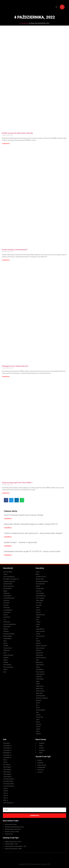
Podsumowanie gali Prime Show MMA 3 (17, 483)
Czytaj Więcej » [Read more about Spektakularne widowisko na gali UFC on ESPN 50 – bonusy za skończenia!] (8, 555)
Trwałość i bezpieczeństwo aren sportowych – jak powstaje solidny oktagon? (33, 533)
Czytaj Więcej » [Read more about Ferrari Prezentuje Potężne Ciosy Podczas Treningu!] (8, 519)
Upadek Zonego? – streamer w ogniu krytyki (20, 542)
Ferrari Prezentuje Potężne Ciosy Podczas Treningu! (23, 515)
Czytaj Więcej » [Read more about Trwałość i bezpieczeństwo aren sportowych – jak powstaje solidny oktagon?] (8, 537)
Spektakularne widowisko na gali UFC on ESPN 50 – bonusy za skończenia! (32, 551)
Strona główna (24, 23)
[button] (56, 7)
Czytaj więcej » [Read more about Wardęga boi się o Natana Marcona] (6, 377)
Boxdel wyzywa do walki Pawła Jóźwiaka (17, 133)
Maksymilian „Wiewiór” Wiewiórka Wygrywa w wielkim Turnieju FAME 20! (31, 524)
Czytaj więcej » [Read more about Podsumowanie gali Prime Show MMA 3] (6, 493)
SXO (49, 864)
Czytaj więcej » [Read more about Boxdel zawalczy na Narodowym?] (6, 260)
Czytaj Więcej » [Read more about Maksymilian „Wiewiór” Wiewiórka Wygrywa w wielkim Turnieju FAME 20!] (8, 528)
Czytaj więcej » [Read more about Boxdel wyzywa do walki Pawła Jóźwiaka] (6, 144)
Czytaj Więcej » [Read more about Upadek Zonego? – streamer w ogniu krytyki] (8, 546)
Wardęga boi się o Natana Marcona (15, 366)
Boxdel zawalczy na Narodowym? (15, 250)
